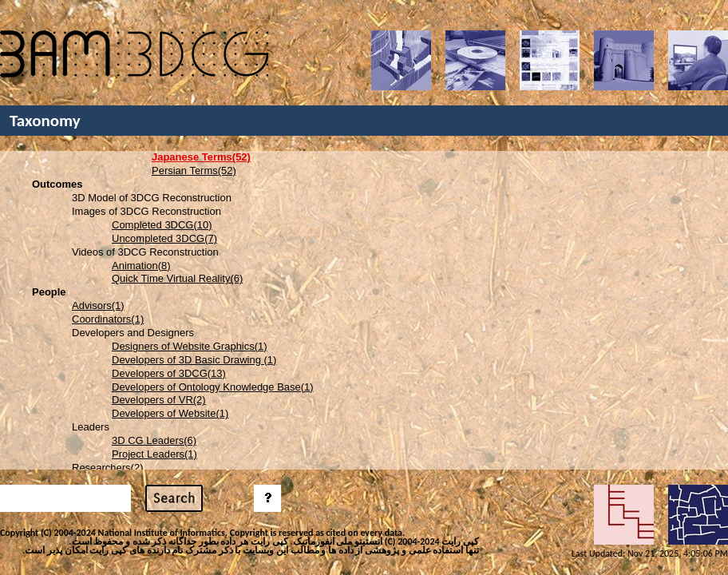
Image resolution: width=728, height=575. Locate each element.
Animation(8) (141, 266)
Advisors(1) (98, 305)
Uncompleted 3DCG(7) (164, 238)
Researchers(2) (107, 468)
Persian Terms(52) (194, 171)
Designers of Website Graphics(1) (190, 346)
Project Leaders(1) (154, 454)
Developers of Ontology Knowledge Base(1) (213, 387)
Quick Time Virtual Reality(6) (177, 278)
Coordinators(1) (108, 319)
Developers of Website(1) (170, 413)
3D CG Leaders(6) (154, 440)
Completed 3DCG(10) (162, 225)
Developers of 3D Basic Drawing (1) (194, 360)
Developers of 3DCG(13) (169, 373)
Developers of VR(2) (159, 400)
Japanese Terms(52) (201, 157)
